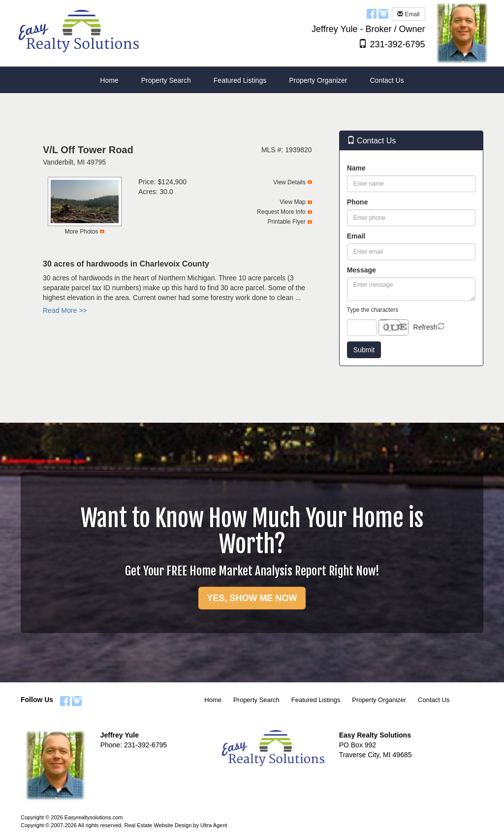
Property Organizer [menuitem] (318, 80)
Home (213, 700)
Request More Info (281, 212)
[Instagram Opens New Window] (383, 13)
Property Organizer (379, 700)
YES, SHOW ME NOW (252, 598)
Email (408, 14)
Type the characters (373, 310)
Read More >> (65, 310)
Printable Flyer (286, 222)
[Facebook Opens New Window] (372, 13)
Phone (358, 202)
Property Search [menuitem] (166, 80)
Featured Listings (316, 700)
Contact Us (434, 700)
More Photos (82, 232)
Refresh (425, 327)
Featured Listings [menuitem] (240, 80)
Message (362, 270)
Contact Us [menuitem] (387, 80)
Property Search (256, 700)
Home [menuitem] (109, 80)
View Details (289, 182)
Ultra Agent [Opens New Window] (214, 825)
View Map (292, 202)
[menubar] (252, 80)
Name (356, 168)
